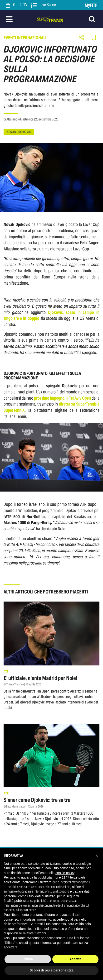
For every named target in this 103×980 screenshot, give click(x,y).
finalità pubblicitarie (18, 901)
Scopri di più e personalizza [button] (51, 970)
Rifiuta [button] (28, 959)
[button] (97, 856)
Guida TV (17, 5)
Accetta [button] (75, 959)
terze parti (78, 877)
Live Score (44, 5)
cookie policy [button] (65, 873)
